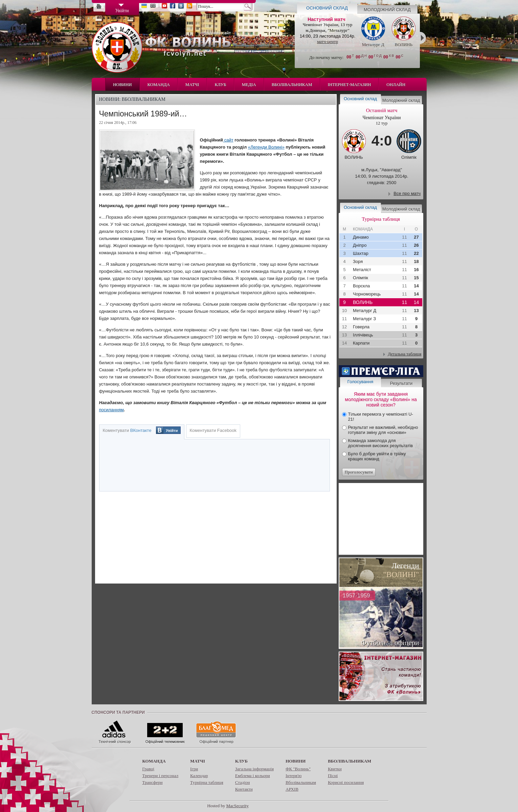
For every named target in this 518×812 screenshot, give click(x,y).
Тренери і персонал (161, 776)
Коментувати (127, 430)
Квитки (335, 769)
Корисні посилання (346, 782)
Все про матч (407, 193)
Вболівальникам (292, 84)
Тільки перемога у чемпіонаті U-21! (381, 417)
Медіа (249, 84)
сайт (228, 140)
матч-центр (328, 41)
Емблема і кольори (253, 776)
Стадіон (243, 782)
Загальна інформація (254, 769)
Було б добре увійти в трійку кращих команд (377, 456)
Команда (159, 84)
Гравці (149, 769)
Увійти (172, 431)
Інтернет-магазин (350, 84)
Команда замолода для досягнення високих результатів (381, 443)
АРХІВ (292, 789)
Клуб (220, 84)
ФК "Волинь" (298, 769)
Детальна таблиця (404, 354)
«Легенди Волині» (266, 147)
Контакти (244, 789)
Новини (122, 84)
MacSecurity (238, 806)
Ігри (194, 769)
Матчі (192, 84)
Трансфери (153, 782)
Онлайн (396, 84)
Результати (401, 383)
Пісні (333, 776)
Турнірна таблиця (207, 782)
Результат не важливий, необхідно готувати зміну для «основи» (383, 430)
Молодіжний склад (387, 10)
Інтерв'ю (294, 776)
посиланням (111, 410)
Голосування (360, 382)
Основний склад (327, 8)
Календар (199, 776)
